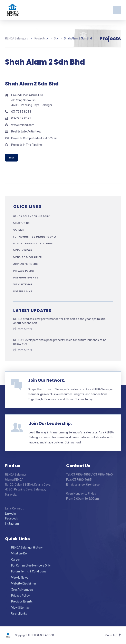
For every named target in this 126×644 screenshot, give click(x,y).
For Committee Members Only (35, 237)
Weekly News (23, 250)
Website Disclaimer (28, 257)
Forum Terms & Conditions (33, 243)
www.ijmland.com (23, 125)
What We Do (22, 223)
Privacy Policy (24, 271)
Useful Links (23, 291)
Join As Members (26, 264)
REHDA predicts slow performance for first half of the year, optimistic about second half (59, 321)
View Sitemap (23, 284)
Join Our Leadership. (50, 423)
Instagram (12, 524)
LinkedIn (10, 514)
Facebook (12, 519)
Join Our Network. (47, 380)
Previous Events (26, 278)
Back (11, 158)
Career (18, 230)
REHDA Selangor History (32, 216)
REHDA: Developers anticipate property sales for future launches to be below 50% (60, 342)
